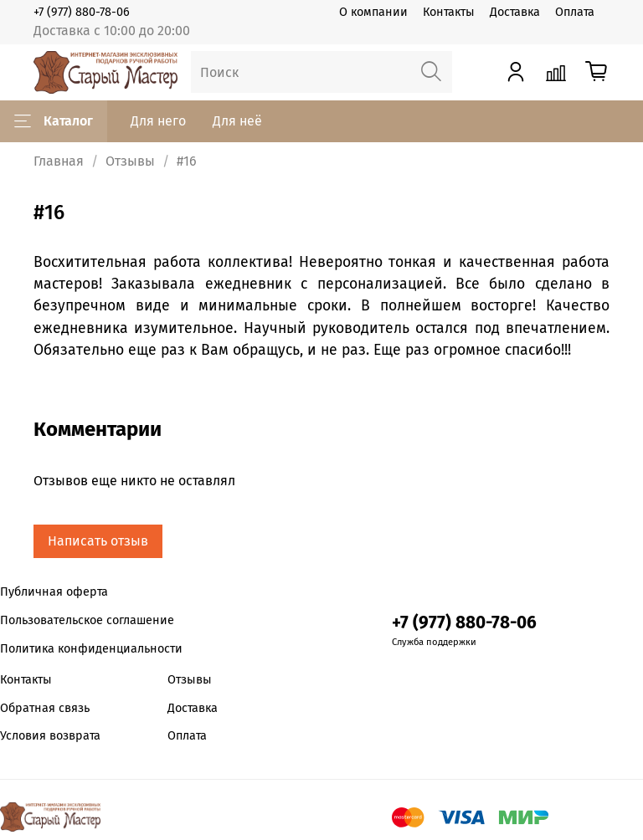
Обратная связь (45, 708)
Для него (158, 121)
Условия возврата (50, 736)
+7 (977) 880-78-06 (82, 12)
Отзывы (130, 161)
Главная (59, 161)
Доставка (515, 12)
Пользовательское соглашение (87, 620)
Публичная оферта (54, 592)
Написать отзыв (98, 541)
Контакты (449, 12)
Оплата (575, 12)
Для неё (237, 121)
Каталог (54, 121)
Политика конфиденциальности (91, 649)
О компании (373, 12)
